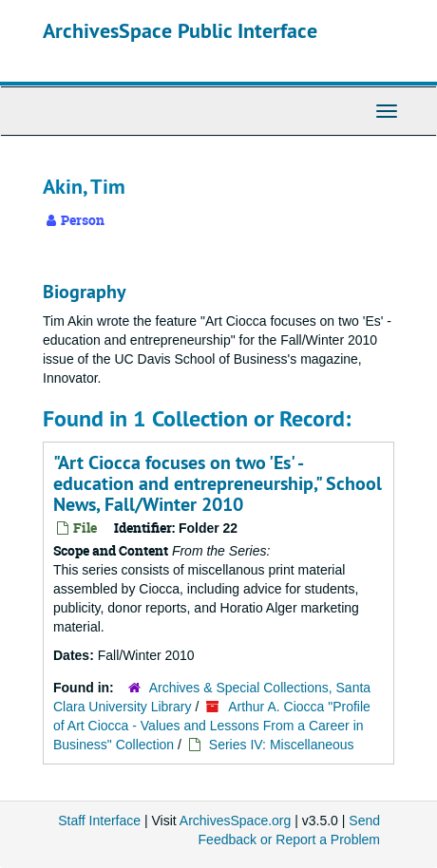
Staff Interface (99, 821)
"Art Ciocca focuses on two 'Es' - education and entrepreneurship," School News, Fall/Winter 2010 (218, 483)
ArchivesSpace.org (236, 821)
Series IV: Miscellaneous (282, 745)
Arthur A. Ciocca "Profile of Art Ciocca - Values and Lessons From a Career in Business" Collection (212, 726)
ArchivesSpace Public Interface (180, 30)
